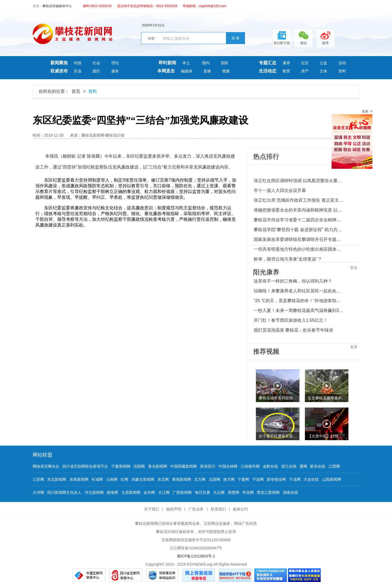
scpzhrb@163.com (213, 6)
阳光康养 (266, 272)
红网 (124, 479)
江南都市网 (250, 466)
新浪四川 (208, 466)
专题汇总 (268, 63)
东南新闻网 (79, 479)
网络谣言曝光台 (46, 466)
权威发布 (59, 71)
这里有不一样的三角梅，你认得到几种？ (293, 281)
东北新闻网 (57, 479)
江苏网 (38, 479)
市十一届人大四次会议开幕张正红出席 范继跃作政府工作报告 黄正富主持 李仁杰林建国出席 (299, 195)
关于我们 (152, 509)
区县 (78, 71)
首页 (76, 91)
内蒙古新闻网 (143, 479)
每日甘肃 (203, 492)
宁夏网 (243, 479)
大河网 (38, 492)
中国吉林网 (228, 466)
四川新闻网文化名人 (64, 492)
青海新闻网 (182, 479)
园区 (96, 71)
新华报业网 (276, 479)
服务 (115, 71)
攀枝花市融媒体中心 (57, 6)
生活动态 (268, 71)
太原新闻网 (131, 492)
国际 (225, 63)
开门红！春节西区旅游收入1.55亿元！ (291, 320)
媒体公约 (240, 509)
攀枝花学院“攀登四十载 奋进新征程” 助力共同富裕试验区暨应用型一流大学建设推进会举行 (299, 230)
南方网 (229, 479)
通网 (303, 466)
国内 (206, 63)
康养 (286, 63)
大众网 (219, 492)
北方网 (200, 479)
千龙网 (295, 479)
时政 (78, 63)
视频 (226, 71)
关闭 (365, 112)
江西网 (334, 466)
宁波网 (258, 479)
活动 (342, 63)
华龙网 (248, 492)
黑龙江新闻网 (268, 492)
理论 (115, 63)
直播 (207, 71)
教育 (286, 71)
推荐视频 (266, 351)
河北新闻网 (94, 492)
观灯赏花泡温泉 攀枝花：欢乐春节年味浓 (293, 330)
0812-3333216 (101, 6)
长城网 (97, 479)
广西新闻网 (182, 492)
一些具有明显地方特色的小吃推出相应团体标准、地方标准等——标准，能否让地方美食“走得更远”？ (299, 254)
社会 (96, 63)
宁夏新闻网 (121, 466)
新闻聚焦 (59, 63)
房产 (305, 71)
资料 (342, 71)
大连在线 (311, 479)
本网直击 (166, 71)
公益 (323, 63)
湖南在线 (290, 492)
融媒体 (187, 71)
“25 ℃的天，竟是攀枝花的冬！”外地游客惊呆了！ (299, 301)
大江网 (164, 492)
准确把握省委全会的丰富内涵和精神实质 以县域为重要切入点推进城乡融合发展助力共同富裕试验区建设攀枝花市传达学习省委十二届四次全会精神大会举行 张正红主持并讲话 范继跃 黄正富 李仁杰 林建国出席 (299, 215)
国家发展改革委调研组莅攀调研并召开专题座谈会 (299, 239)
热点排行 (266, 157)
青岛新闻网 (158, 466)
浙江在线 (289, 466)
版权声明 (174, 509)
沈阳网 (139, 466)
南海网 (112, 492)
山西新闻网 (332, 479)
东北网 (163, 479)
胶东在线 (318, 466)
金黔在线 (270, 466)
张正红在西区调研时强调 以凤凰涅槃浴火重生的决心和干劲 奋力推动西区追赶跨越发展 (299, 181)
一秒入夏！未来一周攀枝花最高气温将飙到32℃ (299, 310)
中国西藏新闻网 (183, 466)
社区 (305, 63)
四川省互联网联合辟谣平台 (85, 466)
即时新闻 (167, 63)
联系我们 (218, 509)
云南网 (112, 479)
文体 (323, 71)
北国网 (215, 479)
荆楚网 (234, 492)
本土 (187, 63)
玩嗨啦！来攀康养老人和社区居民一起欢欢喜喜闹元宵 (299, 291)
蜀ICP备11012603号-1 (196, 556)
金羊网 (149, 492)
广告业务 (196, 509)
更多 (354, 268)
